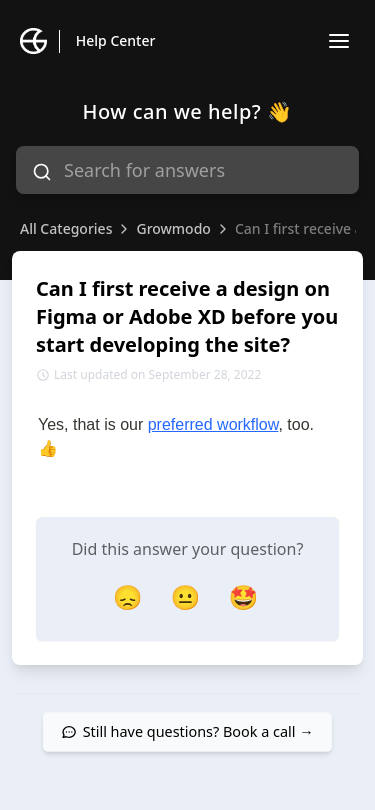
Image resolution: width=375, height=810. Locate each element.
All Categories (66, 228)
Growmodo (173, 228)
